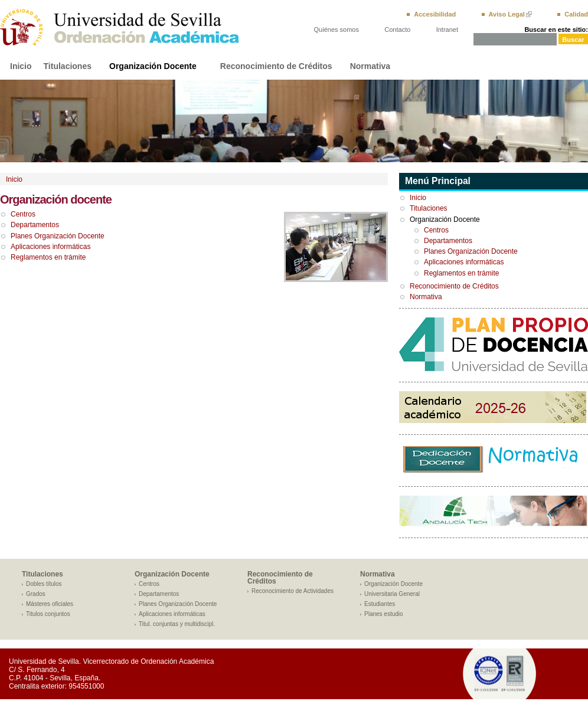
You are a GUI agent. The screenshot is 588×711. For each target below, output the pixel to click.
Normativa (370, 66)
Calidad (576, 14)
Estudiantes (380, 604)
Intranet (447, 30)
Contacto (397, 30)
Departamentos (35, 225)
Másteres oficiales (50, 604)
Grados (36, 594)
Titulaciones (68, 66)
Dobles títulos (44, 584)
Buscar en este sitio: (556, 30)
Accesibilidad (435, 14)
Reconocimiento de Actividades (293, 591)
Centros (23, 214)
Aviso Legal (507, 14)
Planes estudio (384, 614)
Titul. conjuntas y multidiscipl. (177, 624)
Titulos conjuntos (48, 614)
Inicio (21, 66)
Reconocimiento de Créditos (276, 66)
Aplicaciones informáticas (50, 247)
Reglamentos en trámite (48, 257)
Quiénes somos (337, 30)
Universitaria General (392, 594)
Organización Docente (153, 66)
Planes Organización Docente (58, 236)
